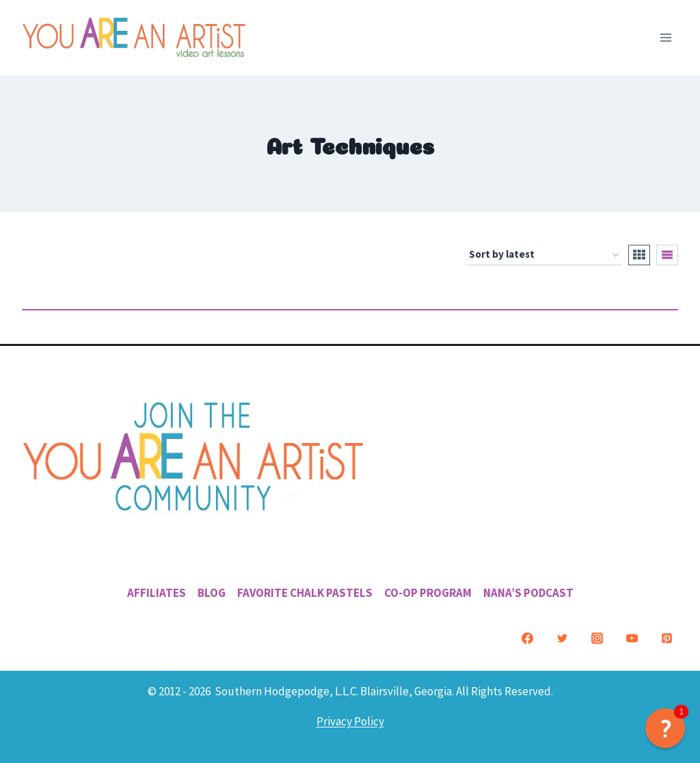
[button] (665, 728)
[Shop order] (544, 255)
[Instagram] (597, 639)
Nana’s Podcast (528, 593)
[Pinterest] (667, 639)
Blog (212, 593)
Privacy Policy (350, 721)
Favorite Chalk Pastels (305, 593)
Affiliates (157, 593)
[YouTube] (632, 639)
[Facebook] (527, 639)
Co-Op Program (428, 593)
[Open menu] (665, 37)
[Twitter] (562, 639)
